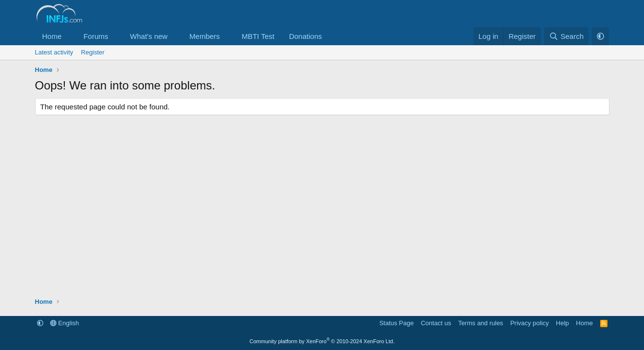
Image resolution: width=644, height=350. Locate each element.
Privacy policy (529, 323)
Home (52, 36)
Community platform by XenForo (322, 341)
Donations (306, 36)
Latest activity (54, 52)
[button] (69, 36)
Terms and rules (480, 323)
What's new (149, 36)
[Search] (566, 36)
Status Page (396, 323)
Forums (96, 36)
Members (205, 36)
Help (562, 323)
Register (92, 52)
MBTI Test (258, 36)
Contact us (436, 323)
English (64, 323)
